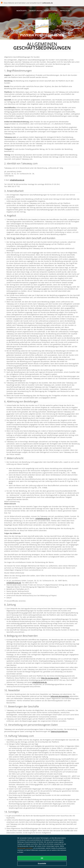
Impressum (65, 11)
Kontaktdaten (51, 11)
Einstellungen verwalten (25, 848)
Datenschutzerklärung (59, 731)
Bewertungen (36, 11)
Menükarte (22, 11)
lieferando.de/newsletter (60, 696)
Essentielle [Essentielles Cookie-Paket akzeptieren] (42, 864)
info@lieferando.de (17, 180)
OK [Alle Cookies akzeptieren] (42, 858)
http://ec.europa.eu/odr (50, 678)
